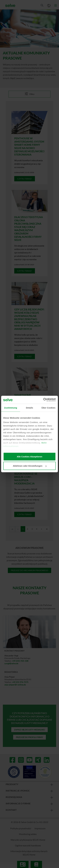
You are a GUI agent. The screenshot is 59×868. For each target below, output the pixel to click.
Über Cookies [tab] (48, 408)
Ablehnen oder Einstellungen (30, 466)
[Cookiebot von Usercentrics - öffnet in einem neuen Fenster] (43, 400)
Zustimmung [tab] (11, 408)
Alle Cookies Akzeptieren (30, 456)
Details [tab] (29, 408)
